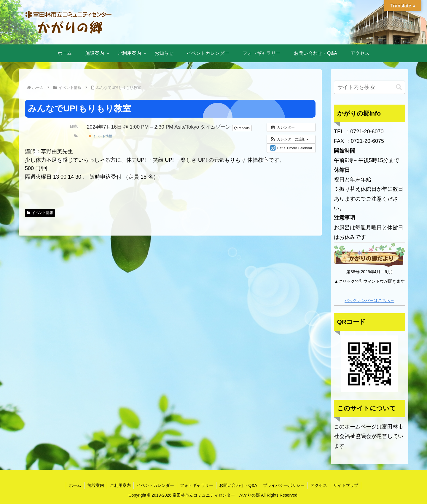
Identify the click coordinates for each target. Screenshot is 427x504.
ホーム (74, 485)
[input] (369, 87)
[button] (289, 139)
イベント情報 (101, 136)
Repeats (242, 128)
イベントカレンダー (155, 485)
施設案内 (95, 485)
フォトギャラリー (197, 485)
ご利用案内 (120, 485)
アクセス (320, 485)
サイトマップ (347, 485)
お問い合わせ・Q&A (238, 485)
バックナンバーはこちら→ (369, 300)
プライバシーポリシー (284, 485)
